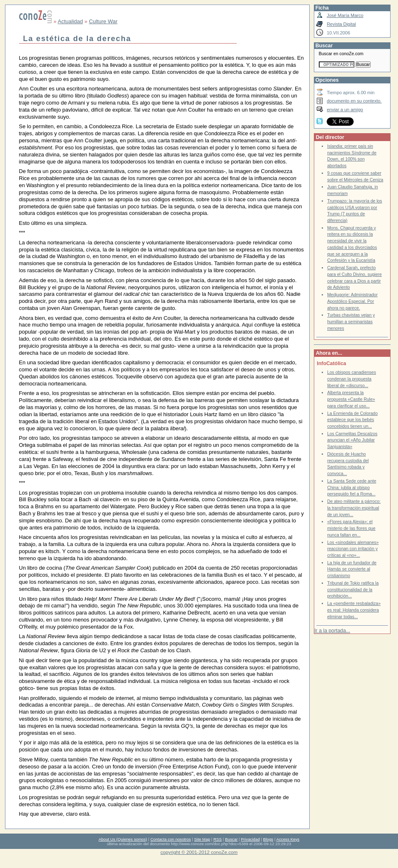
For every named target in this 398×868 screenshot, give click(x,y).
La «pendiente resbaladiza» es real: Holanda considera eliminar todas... (354, 610)
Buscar (231, 839)
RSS (218, 839)
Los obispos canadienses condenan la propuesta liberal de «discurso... (352, 379)
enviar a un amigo (345, 110)
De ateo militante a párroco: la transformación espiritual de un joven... (354, 508)
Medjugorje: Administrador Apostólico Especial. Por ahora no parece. (352, 301)
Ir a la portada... (332, 631)
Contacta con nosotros (171, 839)
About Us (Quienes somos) (123, 839)
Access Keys (288, 839)
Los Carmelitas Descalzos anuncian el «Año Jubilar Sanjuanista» (352, 440)
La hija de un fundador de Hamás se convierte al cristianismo (352, 569)
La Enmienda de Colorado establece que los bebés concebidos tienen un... (352, 420)
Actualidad (70, 21)
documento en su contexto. (354, 101)
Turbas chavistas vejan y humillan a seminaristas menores (351, 322)
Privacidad (250, 839)
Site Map (202, 839)
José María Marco (345, 15)
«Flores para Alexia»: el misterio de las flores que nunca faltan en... (351, 528)
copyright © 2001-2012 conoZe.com (199, 852)
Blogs (268, 839)
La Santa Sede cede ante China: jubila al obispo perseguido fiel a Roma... (352, 488)
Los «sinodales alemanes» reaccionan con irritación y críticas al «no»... (353, 549)
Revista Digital (341, 24)
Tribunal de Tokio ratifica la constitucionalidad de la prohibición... (353, 590)
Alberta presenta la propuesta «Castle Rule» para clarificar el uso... (351, 399)
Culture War (103, 21)
